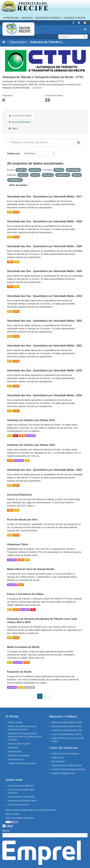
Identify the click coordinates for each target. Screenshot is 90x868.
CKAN (8, 826)
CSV (10, 212)
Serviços (27, 18)
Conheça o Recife (74, 18)
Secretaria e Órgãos (48, 18)
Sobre (13, 128)
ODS (32, 687)
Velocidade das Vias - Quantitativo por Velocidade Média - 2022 (45, 321)
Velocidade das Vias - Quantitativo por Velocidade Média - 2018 (45, 296)
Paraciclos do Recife (19, 672)
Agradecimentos (16, 759)
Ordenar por (13, 153)
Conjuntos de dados (20, 116)
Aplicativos (13, 748)
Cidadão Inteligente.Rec (63, 773)
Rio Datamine (58, 761)
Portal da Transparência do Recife (68, 769)
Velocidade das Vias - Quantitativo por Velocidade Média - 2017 (45, 197)
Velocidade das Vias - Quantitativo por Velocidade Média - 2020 (45, 221)
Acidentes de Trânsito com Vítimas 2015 (31, 445)
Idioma (6, 831)
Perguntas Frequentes (19, 755)
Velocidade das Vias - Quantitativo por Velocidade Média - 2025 (45, 246)
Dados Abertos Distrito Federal (67, 765)
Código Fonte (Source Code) (22, 763)
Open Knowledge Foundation (20, 818)
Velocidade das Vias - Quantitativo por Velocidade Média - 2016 (45, 370)
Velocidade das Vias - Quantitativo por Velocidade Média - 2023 (45, 470)
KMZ (26, 687)
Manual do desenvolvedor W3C (67, 726)
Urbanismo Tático (18, 544)
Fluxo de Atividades (20, 122)
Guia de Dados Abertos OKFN (66, 734)
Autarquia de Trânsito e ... (48, 42)
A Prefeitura (11, 18)
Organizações (18, 42)
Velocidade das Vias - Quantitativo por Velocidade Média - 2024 (45, 271)
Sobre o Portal (15, 722)
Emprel (42, 853)
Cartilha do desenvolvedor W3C (67, 730)
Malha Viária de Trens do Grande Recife (31, 569)
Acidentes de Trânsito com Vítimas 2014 (31, 420)
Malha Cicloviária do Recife (23, 647)
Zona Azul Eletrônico (20, 495)
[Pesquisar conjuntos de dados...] (41, 142)
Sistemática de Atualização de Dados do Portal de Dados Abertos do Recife (25, 737)
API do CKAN (12, 814)
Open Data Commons (18, 805)
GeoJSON (31, 436)
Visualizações (15, 752)
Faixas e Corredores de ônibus (25, 594)
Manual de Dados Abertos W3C (67, 722)
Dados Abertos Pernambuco (65, 754)
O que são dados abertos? (21, 786)
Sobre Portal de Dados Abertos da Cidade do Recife (31, 810)
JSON (16, 212)
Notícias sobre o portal (19, 744)
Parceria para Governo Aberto (22, 801)
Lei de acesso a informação (21, 797)
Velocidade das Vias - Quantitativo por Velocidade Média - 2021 (45, 346)
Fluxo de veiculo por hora (22, 520)
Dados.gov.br (58, 757)
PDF (16, 436)
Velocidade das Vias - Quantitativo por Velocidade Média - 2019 (45, 395)
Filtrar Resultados (18, 185)
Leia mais (37, 88)
